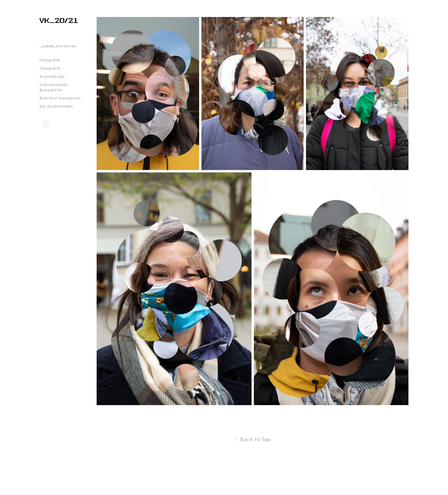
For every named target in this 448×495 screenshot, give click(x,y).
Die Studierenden (56, 106)
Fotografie (50, 60)
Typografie (50, 68)
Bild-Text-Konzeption (60, 98)
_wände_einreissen (58, 46)
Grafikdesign (52, 76)
